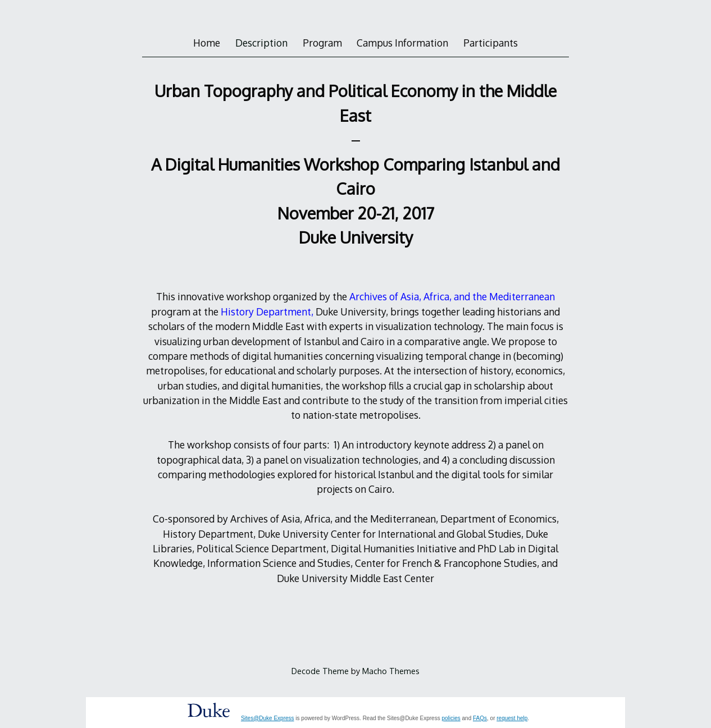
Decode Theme (320, 671)
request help (512, 718)
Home (207, 43)
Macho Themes (391, 671)
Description (261, 43)
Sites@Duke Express (268, 718)
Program (322, 43)
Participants (491, 43)
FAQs (480, 718)
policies (451, 718)
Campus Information (402, 43)
